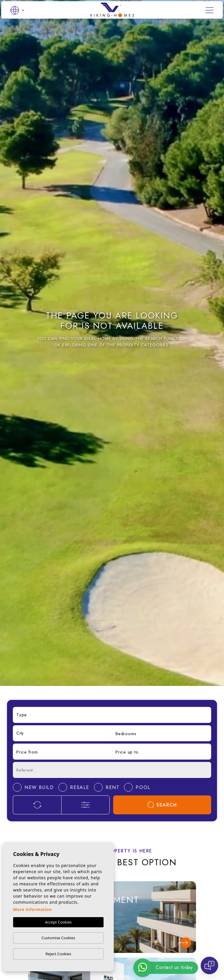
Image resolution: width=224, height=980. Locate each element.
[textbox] (112, 715)
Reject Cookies (58, 954)
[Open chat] (209, 965)
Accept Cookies (58, 922)
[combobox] (112, 715)
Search (162, 805)
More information (33, 910)
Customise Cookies (58, 938)
